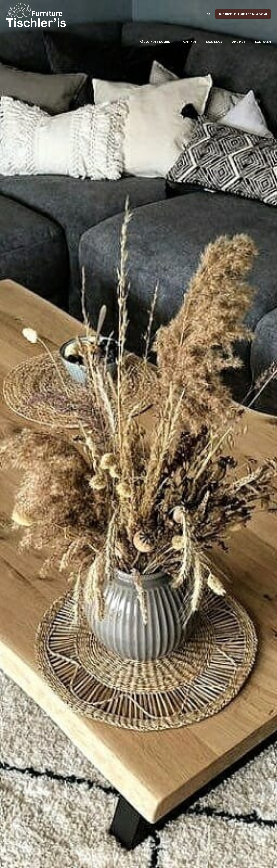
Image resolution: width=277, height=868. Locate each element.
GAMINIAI (190, 42)
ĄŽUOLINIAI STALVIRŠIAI (157, 42)
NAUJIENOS (214, 42)
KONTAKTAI (263, 42)
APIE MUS (239, 42)
